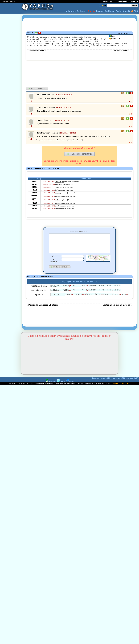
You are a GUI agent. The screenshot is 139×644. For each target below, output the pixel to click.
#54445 (102, 297)
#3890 (70, 301)
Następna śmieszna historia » (117, 312)
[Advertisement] (11, 293)
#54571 (85, 293)
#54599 (94, 293)
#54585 (117, 293)
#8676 (91, 301)
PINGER (70, 388)
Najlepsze (82, 11)
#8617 (100, 301)
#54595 (67, 293)
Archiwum (110, 11)
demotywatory (47, 390)
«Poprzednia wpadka (37, 53)
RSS (135, 11)
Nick (54, 263)
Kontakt (126, 11)
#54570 (56, 293)
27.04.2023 (122, 33)
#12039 (58, 302)
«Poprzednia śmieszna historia (42, 312)
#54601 (110, 293)
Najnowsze (71, 11)
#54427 (67, 297)
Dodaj (119, 11)
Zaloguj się (134, 1)
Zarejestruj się (122, 1)
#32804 (125, 301)
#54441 (85, 297)
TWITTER (61, 388)
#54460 (56, 297)
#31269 (109, 301)
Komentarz (78, 234)
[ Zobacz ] (79, 143)
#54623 (76, 293)
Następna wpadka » (122, 53)
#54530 (94, 297)
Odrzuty (91, 11)
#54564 (76, 297)
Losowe (100, 11)
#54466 (110, 297)
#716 (118, 301)
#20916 (81, 301)
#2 (57, 143)
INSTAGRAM (51, 388)
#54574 (102, 293)
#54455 (117, 297)
